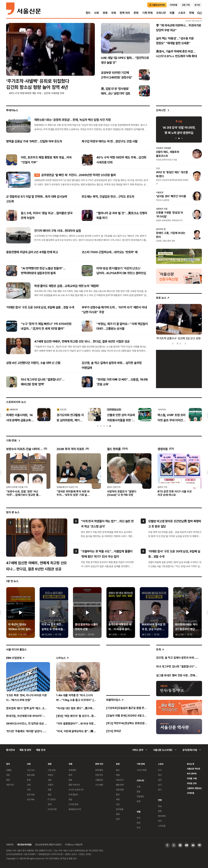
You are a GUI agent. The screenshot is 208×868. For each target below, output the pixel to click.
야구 (160, 770)
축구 (160, 775)
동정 (139, 823)
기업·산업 (52, 770)
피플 (172, 13)
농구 (160, 785)
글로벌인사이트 (75, 809)
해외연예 (162, 816)
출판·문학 (120, 785)
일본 (70, 780)
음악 (118, 770)
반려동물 (120, 809)
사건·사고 (31, 770)
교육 (29, 785)
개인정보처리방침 (24, 845)
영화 (118, 814)
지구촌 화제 (73, 804)
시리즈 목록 (142, 770)
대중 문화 (120, 790)
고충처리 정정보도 (194, 788)
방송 (160, 806)
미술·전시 (120, 780)
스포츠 (182, 13)
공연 (118, 819)
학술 (118, 775)
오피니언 (161, 13)
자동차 (50, 785)
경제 (105, 13)
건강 (118, 804)
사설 (139, 787)
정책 (50, 804)
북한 (8, 780)
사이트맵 (190, 793)
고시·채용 (99, 785)
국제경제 (72, 770)
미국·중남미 (73, 794)
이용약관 (10, 845)
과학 (29, 790)
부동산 (50, 775)
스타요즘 (162, 826)
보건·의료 (31, 794)
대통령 (9, 770)
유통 (50, 790)
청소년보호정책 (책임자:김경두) (48, 845)
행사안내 (10, 750)
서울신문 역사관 (193, 769)
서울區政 (99, 780)
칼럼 (139, 791)
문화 (136, 13)
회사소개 (190, 764)
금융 (50, 780)
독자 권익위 (192, 774)
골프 (160, 780)
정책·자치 (125, 13)
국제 (113, 13)
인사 (139, 818)
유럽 (70, 799)
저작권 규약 (192, 783)
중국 (70, 775)
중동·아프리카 (74, 785)
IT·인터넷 (52, 799)
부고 (139, 828)
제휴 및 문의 (25, 750)
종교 (118, 794)
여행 (118, 799)
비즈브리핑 (52, 809)
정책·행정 (99, 770)
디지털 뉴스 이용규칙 (74, 845)
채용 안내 (41, 750)
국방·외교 (10, 785)
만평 (139, 801)
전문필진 (140, 796)
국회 (8, 775)
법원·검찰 (31, 775)
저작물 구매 (192, 778)
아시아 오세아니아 (76, 790)
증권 (50, 794)
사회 (97, 13)
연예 (191, 13)
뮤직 (160, 821)
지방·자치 (99, 775)
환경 (29, 780)
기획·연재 (147, 13)
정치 (88, 13)
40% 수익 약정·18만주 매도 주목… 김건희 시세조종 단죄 (37, 93)
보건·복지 (31, 799)
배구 (160, 790)
